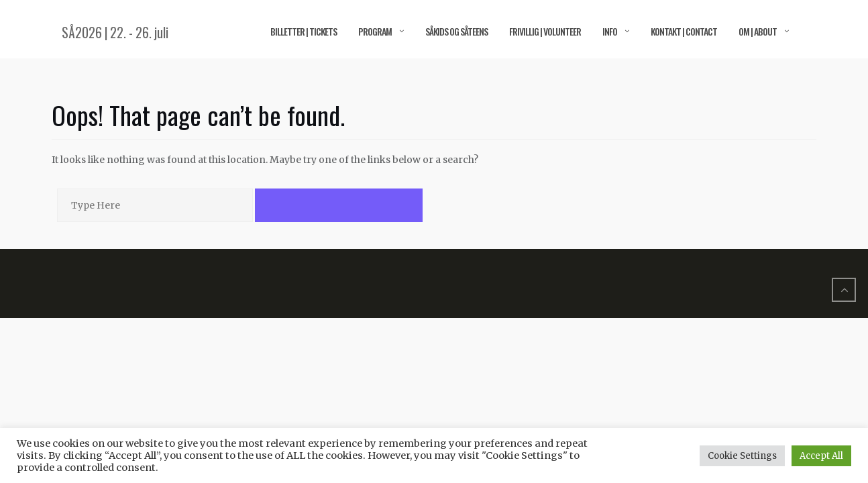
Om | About (758, 31)
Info (610, 31)
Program (375, 31)
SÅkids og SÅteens (456, 31)
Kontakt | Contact (684, 31)
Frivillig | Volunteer (545, 31)
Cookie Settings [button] (742, 456)
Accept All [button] (821, 456)
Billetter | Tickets (304, 31)
